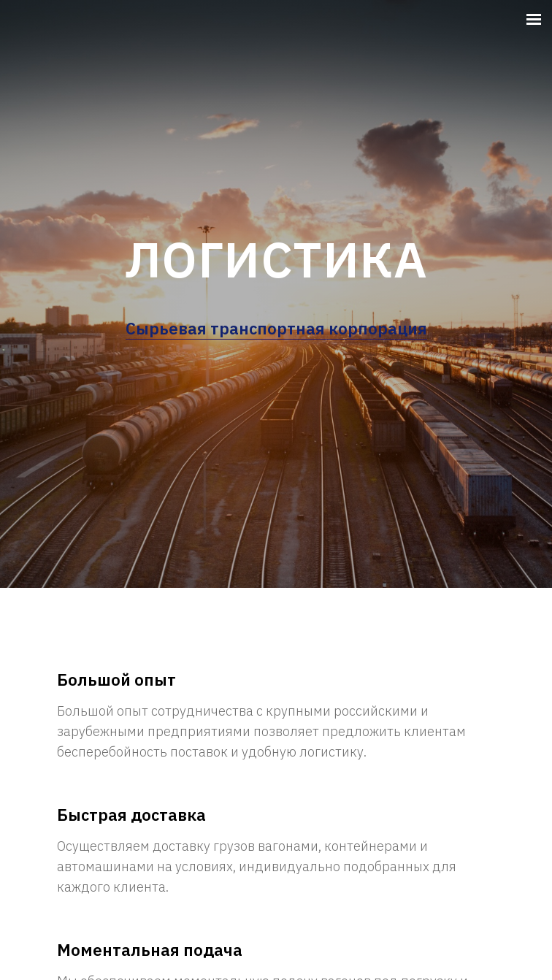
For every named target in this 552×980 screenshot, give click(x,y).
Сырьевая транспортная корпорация (276, 328)
